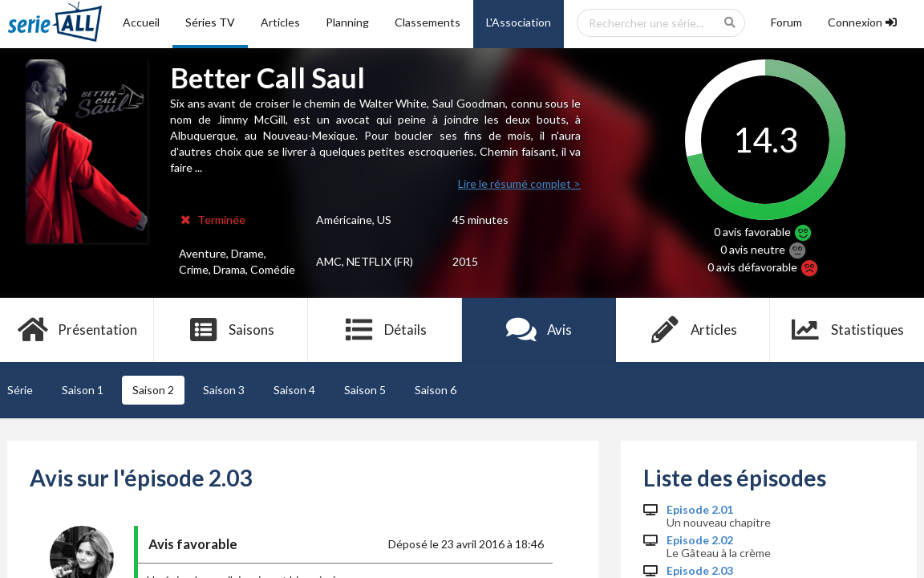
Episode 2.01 (700, 510)
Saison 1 (83, 390)
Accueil (141, 22)
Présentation (77, 330)
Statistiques (847, 330)
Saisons (231, 330)
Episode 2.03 (700, 571)
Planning (347, 22)
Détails (385, 330)
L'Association (519, 22)
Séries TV (210, 22)
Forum (786, 22)
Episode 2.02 (700, 540)
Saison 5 (365, 390)
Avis (539, 330)
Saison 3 (224, 390)
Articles (280, 22)
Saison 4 (294, 390)
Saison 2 (153, 390)
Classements (428, 22)
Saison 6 (436, 390)
